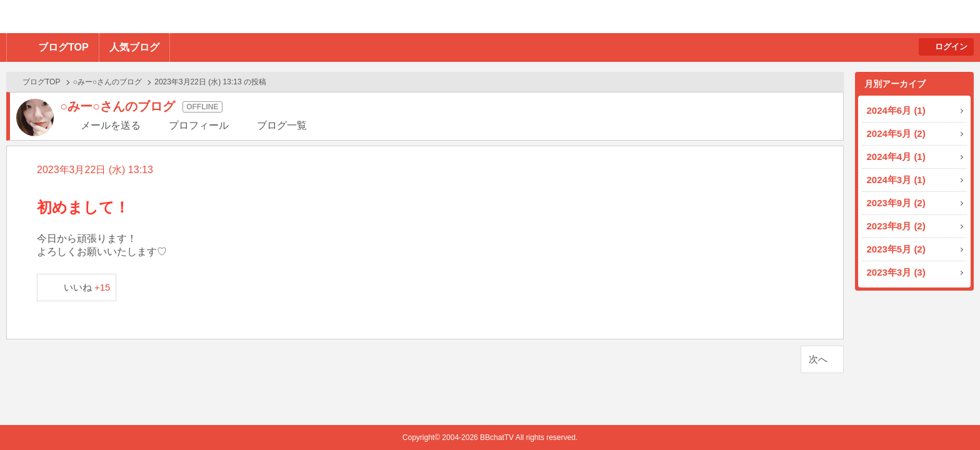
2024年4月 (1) (896, 157)
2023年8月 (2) (896, 226)
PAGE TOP (946, 416)
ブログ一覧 (282, 125)
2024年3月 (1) (896, 180)
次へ (818, 359)
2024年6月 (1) (896, 110)
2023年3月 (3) (896, 272)
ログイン (951, 47)
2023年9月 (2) (896, 203)
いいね (87, 287)
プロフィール (199, 125)
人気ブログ (134, 47)
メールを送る (111, 125)
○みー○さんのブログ (108, 82)
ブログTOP (63, 47)
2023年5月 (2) (896, 249)
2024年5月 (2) (896, 133)
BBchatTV (178, 17)
